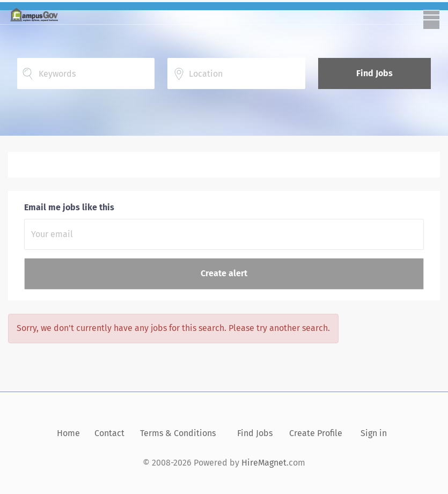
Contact (109, 433)
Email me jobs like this (69, 207)
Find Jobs (374, 73)
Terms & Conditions (178, 433)
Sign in (374, 433)
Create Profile (316, 433)
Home (68, 433)
